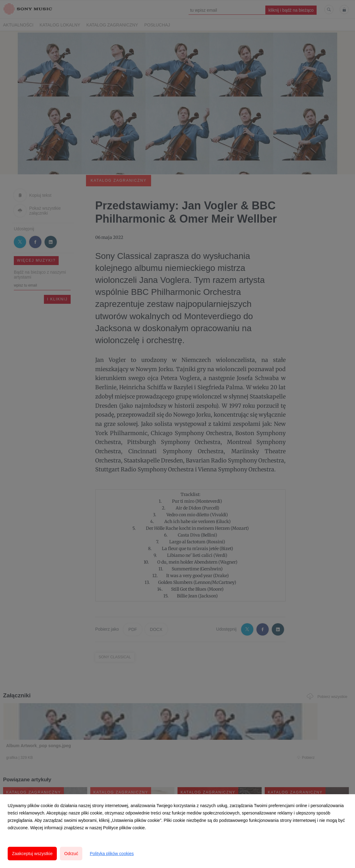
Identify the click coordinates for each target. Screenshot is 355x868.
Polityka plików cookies (112, 854)
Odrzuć (71, 854)
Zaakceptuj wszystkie (32, 854)
